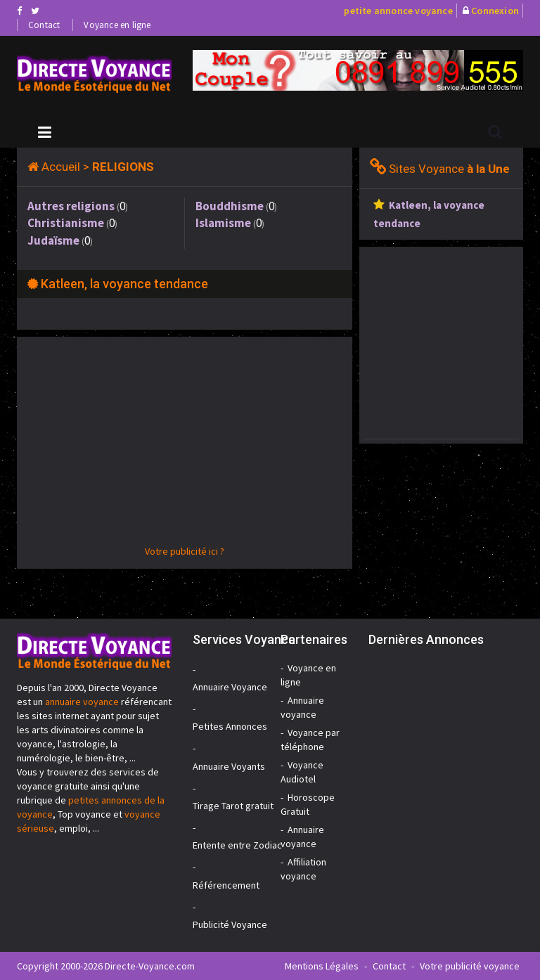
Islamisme (223, 223)
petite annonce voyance (398, 11)
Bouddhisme (230, 206)
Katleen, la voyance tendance (124, 284)
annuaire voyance (82, 702)
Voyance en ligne (117, 25)
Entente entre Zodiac (237, 845)
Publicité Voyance (230, 924)
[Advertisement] (185, 446)
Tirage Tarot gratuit (233, 806)
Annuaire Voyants (229, 766)
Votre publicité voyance (470, 966)
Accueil (61, 167)
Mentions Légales (322, 966)
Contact (44, 25)
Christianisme (66, 223)
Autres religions (71, 206)
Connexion (495, 11)
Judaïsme (53, 240)
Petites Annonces (230, 726)
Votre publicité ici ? (185, 551)
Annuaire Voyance (230, 687)
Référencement (226, 885)
